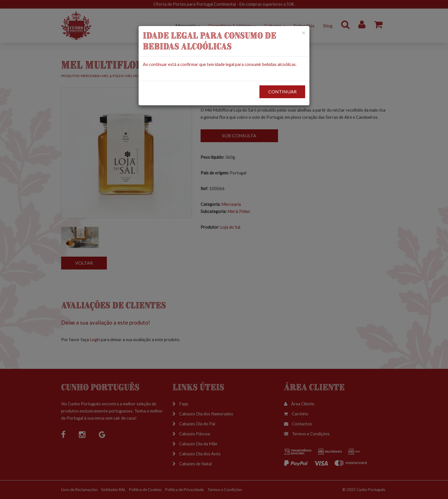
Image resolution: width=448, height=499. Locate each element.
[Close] (303, 33)
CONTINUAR (282, 91)
